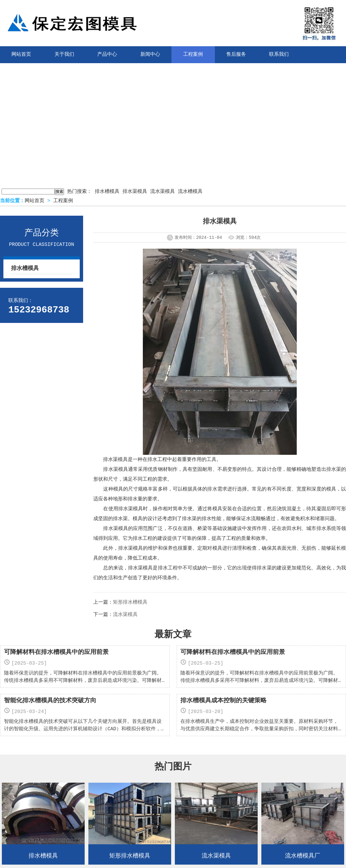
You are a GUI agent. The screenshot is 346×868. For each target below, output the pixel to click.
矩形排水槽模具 (130, 602)
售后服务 (236, 55)
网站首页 (34, 201)
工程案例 (193, 55)
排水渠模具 (135, 192)
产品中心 (107, 55)
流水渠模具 (163, 192)
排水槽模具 (107, 192)
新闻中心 (150, 55)
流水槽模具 (190, 192)
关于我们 (64, 55)
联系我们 (279, 55)
